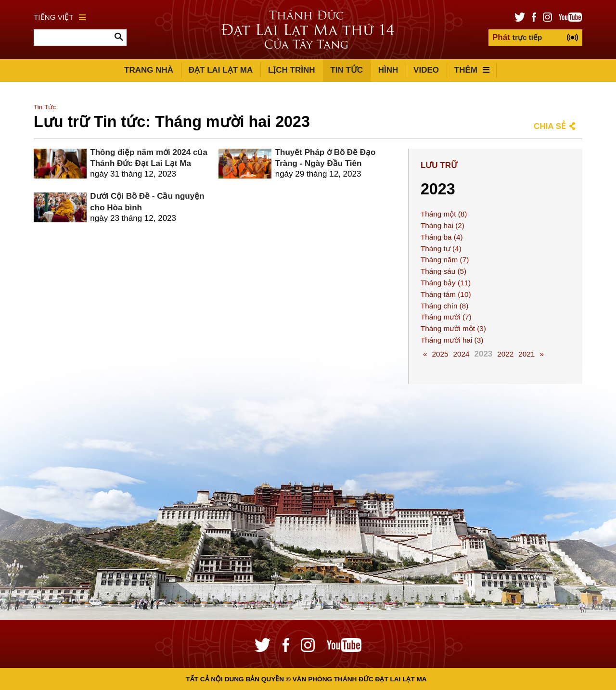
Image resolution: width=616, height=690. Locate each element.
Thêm (472, 70)
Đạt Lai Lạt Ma (221, 70)
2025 (440, 354)
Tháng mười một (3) (453, 328)
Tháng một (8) (444, 214)
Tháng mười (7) (446, 317)
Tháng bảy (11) (446, 283)
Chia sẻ (550, 126)
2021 (526, 354)
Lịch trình (292, 70)
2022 (505, 354)
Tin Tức (346, 70)
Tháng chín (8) (444, 306)
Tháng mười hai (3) (452, 340)
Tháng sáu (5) (443, 271)
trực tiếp (517, 37)
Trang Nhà (149, 70)
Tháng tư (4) (441, 249)
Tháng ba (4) (442, 237)
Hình (388, 70)
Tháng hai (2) (443, 225)
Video (426, 70)
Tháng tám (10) (446, 294)
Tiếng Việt (60, 17)
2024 (461, 354)
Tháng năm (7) (445, 260)
